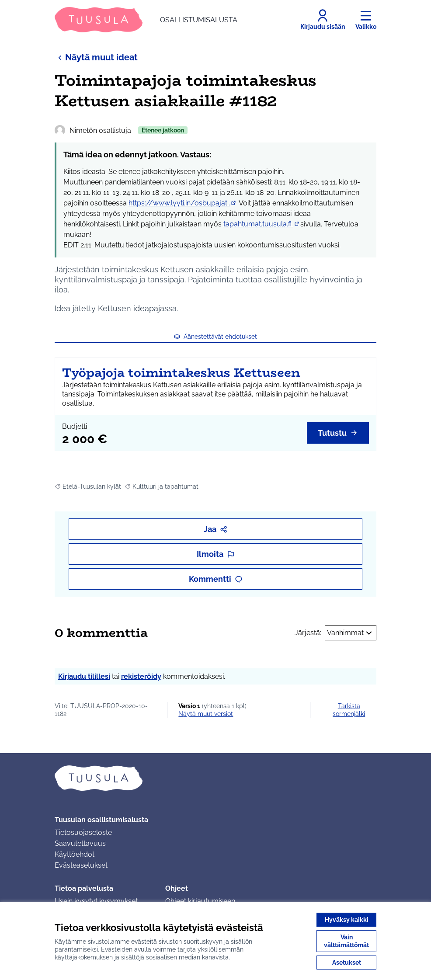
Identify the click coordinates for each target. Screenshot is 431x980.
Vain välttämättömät (346, 941)
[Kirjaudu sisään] (323, 20)
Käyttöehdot (75, 854)
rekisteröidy (141, 676)
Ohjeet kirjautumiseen (200, 901)
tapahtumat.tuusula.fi (262, 224)
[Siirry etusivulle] (146, 20)
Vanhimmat (351, 633)
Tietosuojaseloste (83, 832)
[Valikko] (366, 20)
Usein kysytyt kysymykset (96, 901)
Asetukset (347, 963)
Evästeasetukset (81, 865)
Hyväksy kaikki (347, 920)
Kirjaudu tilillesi (84, 676)
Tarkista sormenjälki (349, 710)
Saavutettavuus (80, 843)
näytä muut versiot (206, 714)
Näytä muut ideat (96, 57)
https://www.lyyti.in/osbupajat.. (183, 203)
